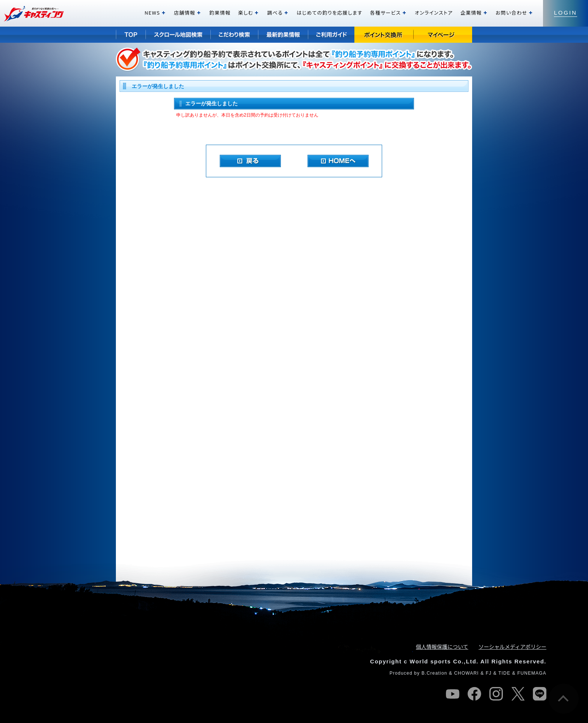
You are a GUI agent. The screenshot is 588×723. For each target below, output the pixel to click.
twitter (518, 694)
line (540, 694)
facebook (474, 694)
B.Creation (434, 673)
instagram (496, 694)
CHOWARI (466, 673)
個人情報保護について (442, 647)
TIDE (504, 673)
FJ (489, 673)
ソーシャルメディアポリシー (512, 647)
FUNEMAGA (532, 673)
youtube (453, 694)
